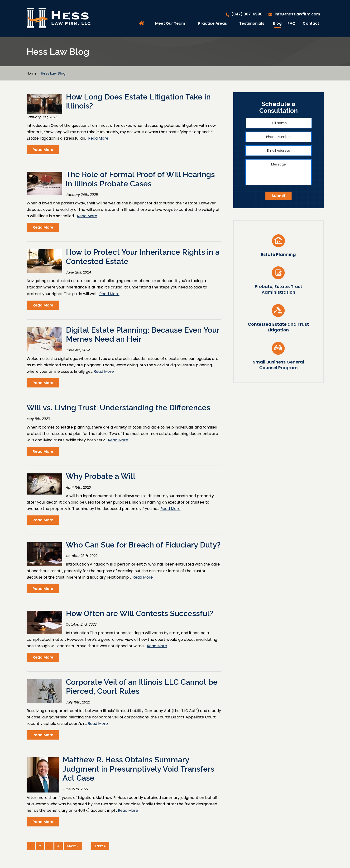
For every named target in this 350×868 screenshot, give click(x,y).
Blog (277, 23)
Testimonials (252, 23)
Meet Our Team (170, 23)
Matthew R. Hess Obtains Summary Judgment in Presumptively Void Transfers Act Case (138, 769)
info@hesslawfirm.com (297, 14)
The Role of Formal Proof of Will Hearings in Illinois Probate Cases (140, 179)
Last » (100, 846)
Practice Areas (213, 23)
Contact (311, 23)
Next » (73, 846)
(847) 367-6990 (247, 14)
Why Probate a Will (101, 476)
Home (142, 24)
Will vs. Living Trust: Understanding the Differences (118, 408)
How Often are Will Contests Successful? (139, 613)
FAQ (291, 23)
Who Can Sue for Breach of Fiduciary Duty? (143, 545)
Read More (98, 138)
